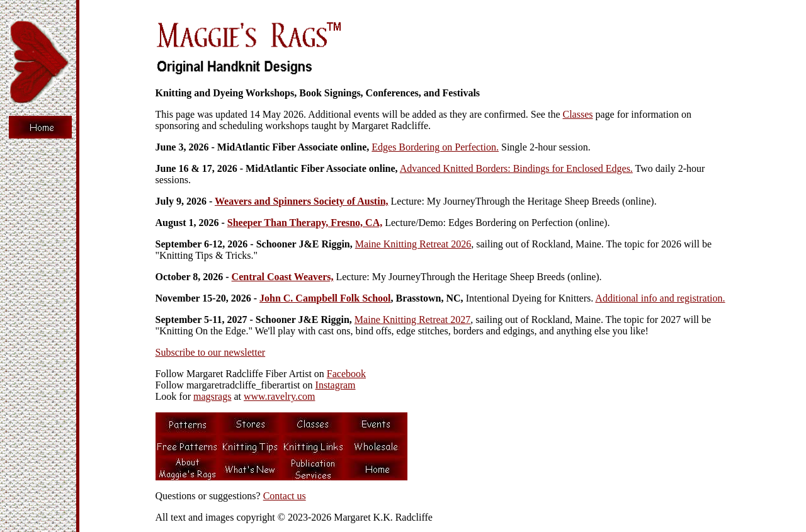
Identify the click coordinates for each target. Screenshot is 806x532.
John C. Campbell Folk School (325, 298)
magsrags (212, 396)
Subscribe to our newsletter (211, 352)
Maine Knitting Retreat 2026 (413, 244)
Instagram (336, 385)
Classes (578, 114)
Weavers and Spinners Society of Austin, (302, 201)
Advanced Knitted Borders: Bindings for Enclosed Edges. (516, 168)
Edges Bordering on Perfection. (435, 147)
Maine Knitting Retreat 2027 (412, 320)
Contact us (285, 496)
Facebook (346, 374)
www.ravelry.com (279, 396)
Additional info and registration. (660, 298)
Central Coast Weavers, (283, 277)
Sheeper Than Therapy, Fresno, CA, (305, 223)
